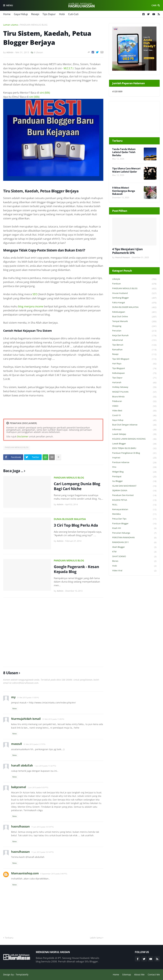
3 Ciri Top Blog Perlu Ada (76, 525)
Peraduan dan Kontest (134, 495)
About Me (139, 975)
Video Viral (134, 571)
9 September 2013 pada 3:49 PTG (54, 874)
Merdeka (134, 514)
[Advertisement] (53, 632)
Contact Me (154, 975)
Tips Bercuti (134, 345)
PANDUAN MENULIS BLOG (34, 25)
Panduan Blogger (134, 524)
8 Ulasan (38, 52)
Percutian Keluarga (134, 533)
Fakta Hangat (134, 303)
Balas (15, 708)
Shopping (134, 326)
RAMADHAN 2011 (134, 542)
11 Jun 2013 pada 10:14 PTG (42, 827)
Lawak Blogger (134, 444)
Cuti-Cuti (73, 14)
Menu (10, 5)
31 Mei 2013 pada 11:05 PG (28, 697)
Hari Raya (134, 364)
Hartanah (134, 383)
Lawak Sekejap (134, 434)
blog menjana (31, 306)
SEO (35, 294)
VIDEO (134, 406)
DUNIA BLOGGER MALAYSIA (70, 519)
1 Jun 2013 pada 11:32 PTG (45, 766)
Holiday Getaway (134, 387)
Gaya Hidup (21, 14)
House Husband (134, 293)
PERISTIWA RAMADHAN (134, 538)
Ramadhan (134, 350)
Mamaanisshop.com (25, 873)
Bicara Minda (134, 397)
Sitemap (127, 975)
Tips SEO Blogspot (134, 359)
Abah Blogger (134, 547)
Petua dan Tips (134, 519)
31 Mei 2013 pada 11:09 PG (53, 719)
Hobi (62, 14)
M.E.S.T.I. (69, 68)
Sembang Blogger (134, 298)
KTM (134, 552)
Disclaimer (23, 436)
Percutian (134, 331)
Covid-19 (134, 415)
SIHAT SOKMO (134, 557)
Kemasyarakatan (134, 510)
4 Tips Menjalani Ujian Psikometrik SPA (127, 251)
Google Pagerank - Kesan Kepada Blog (76, 569)
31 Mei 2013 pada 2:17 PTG (34, 744)
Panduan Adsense (134, 463)
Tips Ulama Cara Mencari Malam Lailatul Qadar (126, 170)
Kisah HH (134, 528)
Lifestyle (134, 279)
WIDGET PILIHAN (134, 392)
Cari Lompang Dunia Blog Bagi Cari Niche (77, 486)
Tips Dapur (49, 14)
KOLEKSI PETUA (134, 500)
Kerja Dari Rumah (134, 336)
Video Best (134, 411)
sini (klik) (45, 93)
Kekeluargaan (134, 312)
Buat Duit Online (134, 317)
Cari (154, 5)
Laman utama (11, 25)
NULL (134, 505)
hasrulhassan (20, 826)
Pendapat (134, 477)
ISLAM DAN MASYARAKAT (134, 486)
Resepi (35, 14)
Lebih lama (96, 938)
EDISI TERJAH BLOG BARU (134, 448)
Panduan (134, 284)
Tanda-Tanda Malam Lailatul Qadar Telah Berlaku (124, 152)
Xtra (134, 467)
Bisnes (134, 561)
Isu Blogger (134, 481)
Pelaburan (134, 401)
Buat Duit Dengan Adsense (134, 425)
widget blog (134, 472)
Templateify (22, 975)
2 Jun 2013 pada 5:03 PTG (38, 787)
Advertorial (134, 340)
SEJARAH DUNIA (134, 491)
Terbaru (9, 938)
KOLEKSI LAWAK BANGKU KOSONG (134, 439)
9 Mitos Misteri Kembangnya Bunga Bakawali (124, 191)
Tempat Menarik (134, 321)
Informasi (134, 430)
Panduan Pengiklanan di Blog (134, 453)
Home (7, 14)
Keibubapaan (134, 373)
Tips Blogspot (134, 368)
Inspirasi (134, 458)
